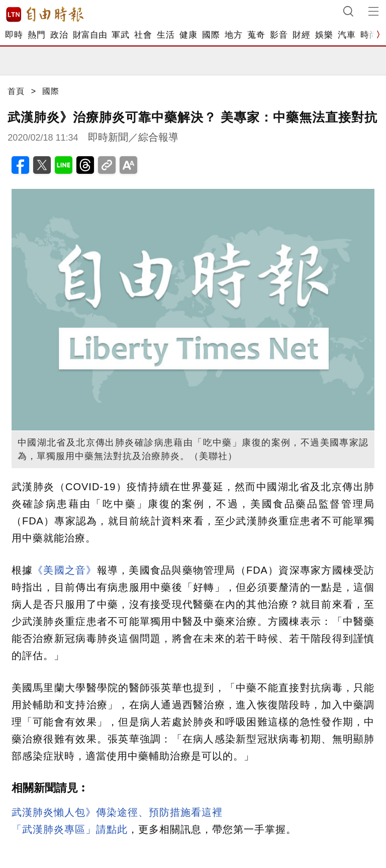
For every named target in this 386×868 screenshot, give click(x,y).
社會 (143, 35)
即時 (14, 35)
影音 (279, 35)
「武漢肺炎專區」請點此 (70, 829)
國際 (211, 35)
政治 (59, 35)
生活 (166, 35)
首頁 (16, 91)
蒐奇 (256, 35)
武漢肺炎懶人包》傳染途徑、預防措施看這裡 (117, 812)
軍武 (120, 35)
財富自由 (90, 35)
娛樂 (324, 35)
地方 (233, 35)
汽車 (347, 35)
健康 (188, 35)
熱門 (36, 35)
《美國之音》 (65, 570)
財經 (301, 35)
